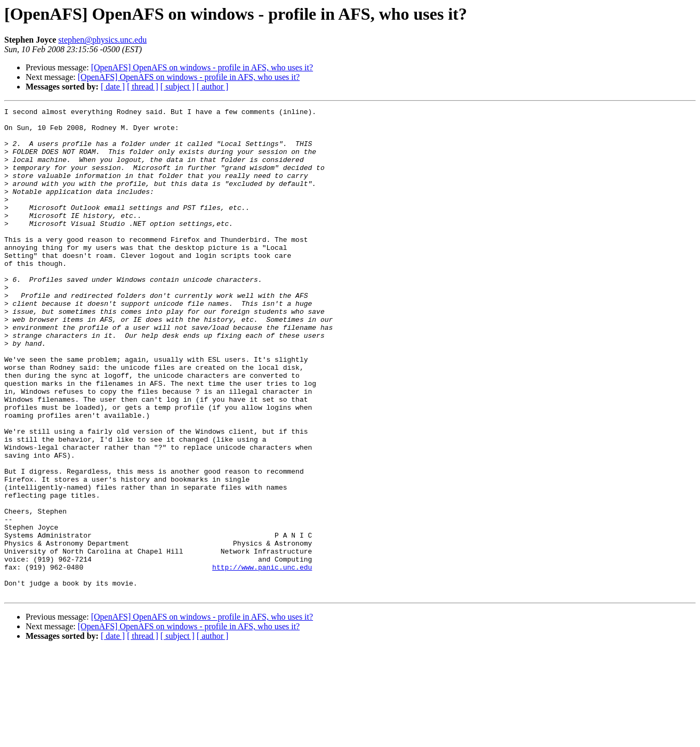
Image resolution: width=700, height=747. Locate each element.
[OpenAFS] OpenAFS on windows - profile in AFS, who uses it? (202, 67)
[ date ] (113, 87)
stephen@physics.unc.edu (102, 40)
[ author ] (213, 87)
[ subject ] (178, 87)
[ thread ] (143, 87)
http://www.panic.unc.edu (262, 660)
